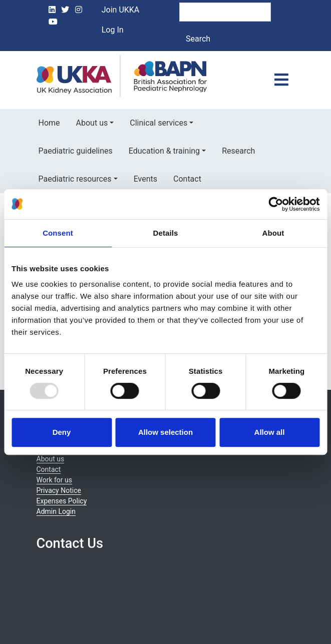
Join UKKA (121, 10)
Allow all (270, 432)
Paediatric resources (75, 179)
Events (145, 179)
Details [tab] (166, 233)
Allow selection (165, 432)
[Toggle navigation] (281, 80)
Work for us (55, 480)
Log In (113, 30)
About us (92, 123)
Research (238, 151)
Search (198, 39)
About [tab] (273, 233)
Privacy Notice (59, 490)
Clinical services (158, 123)
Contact (187, 179)
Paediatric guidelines (76, 151)
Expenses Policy (62, 501)
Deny (62, 432)
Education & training (164, 151)
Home (49, 123)
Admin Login (56, 511)
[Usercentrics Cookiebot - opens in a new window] (276, 204)
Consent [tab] (58, 233)
